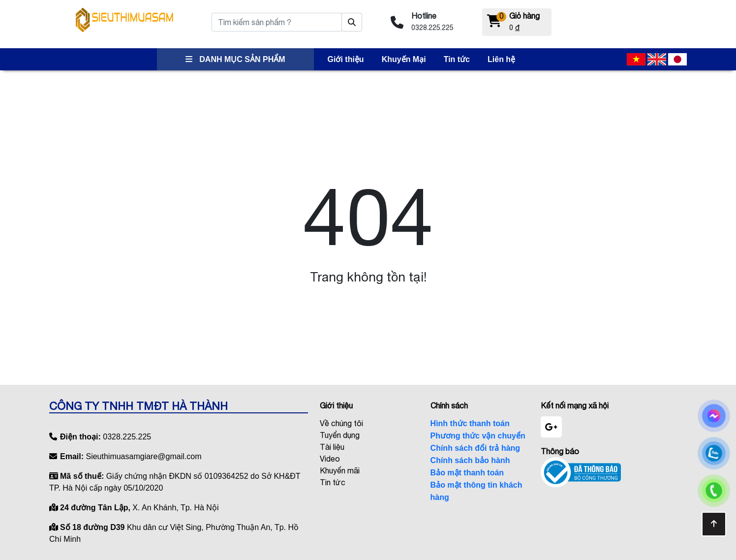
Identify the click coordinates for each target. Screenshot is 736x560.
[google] (551, 427)
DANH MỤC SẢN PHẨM (235, 59)
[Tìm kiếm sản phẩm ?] (352, 22)
